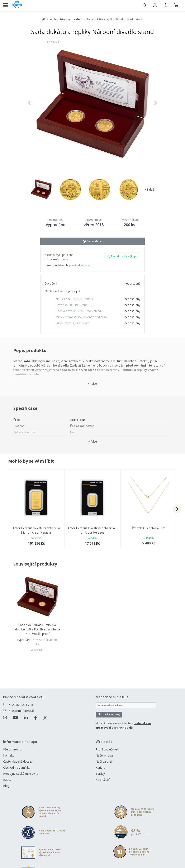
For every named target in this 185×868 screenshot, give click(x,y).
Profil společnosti (107, 749)
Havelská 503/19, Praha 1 (73, 305)
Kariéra (100, 767)
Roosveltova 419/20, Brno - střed (78, 311)
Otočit (53, 44)
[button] (37, 103)
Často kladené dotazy (18, 761)
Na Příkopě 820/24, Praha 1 (74, 299)
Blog (6, 786)
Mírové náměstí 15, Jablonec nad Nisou (82, 317)
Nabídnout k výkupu (122, 256)
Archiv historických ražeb (66, 19)
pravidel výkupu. (80, 265)
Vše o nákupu (12, 749)
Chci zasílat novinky (109, 714)
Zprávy (100, 774)
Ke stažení (103, 780)
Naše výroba (104, 755)
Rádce (7, 780)
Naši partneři (104, 761)
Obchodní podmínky (17, 767)
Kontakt (8, 755)
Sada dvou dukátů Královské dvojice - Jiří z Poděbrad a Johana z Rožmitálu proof (38, 629)
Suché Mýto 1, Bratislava (72, 323)
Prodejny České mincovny (21, 774)
